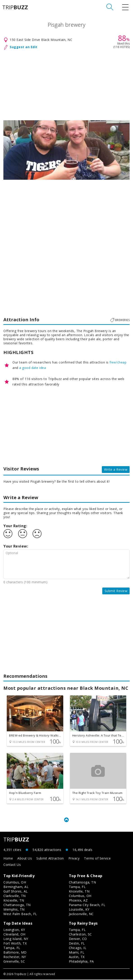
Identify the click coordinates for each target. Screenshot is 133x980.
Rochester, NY (15, 957)
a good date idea (33, 368)
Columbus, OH (15, 883)
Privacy (74, 859)
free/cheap (118, 362)
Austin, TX (77, 957)
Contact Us (12, 865)
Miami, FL (77, 953)
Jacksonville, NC (81, 914)
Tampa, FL (77, 887)
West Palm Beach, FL (20, 914)
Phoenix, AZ (78, 901)
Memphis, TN (14, 910)
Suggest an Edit (24, 47)
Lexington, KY (14, 930)
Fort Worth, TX (15, 944)
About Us (25, 859)
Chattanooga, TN (17, 905)
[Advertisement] (66, 84)
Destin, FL (77, 944)
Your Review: (16, 546)
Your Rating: (15, 526)
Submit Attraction (50, 859)
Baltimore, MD (15, 953)
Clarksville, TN (15, 896)
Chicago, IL (78, 948)
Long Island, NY (16, 939)
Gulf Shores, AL (16, 892)
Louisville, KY (79, 910)
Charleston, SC (80, 935)
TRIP (15, 7)
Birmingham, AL (16, 887)
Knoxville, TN (14, 901)
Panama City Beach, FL (87, 905)
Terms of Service (97, 859)
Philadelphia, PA (81, 962)
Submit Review (116, 591)
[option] (66, 150)
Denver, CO (78, 939)
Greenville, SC (14, 962)
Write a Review (116, 469)
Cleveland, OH (14, 935)
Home (8, 859)
